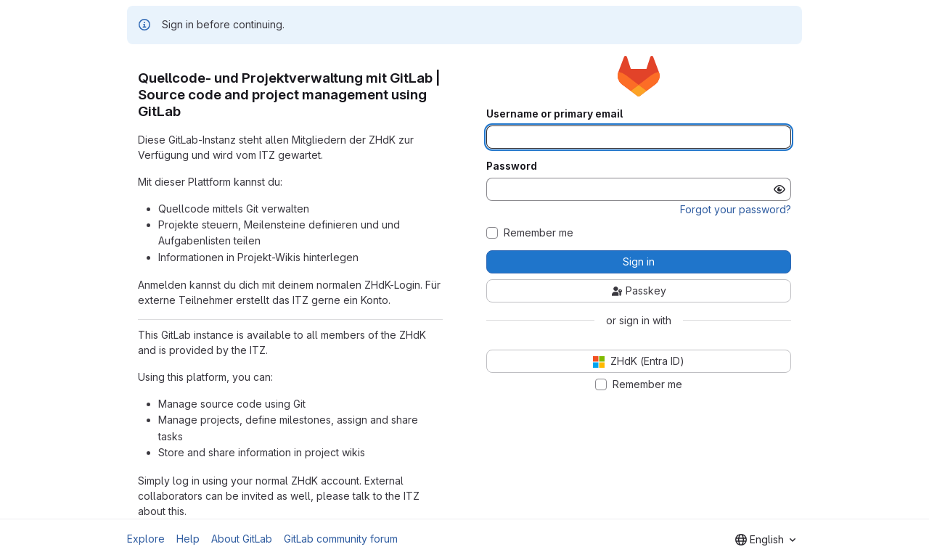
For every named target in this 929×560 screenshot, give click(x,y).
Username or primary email (554, 114)
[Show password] (779, 189)
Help (188, 539)
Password (512, 166)
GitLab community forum (341, 539)
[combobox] (765, 540)
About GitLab (242, 539)
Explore (146, 539)
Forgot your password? (736, 209)
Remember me (539, 233)
